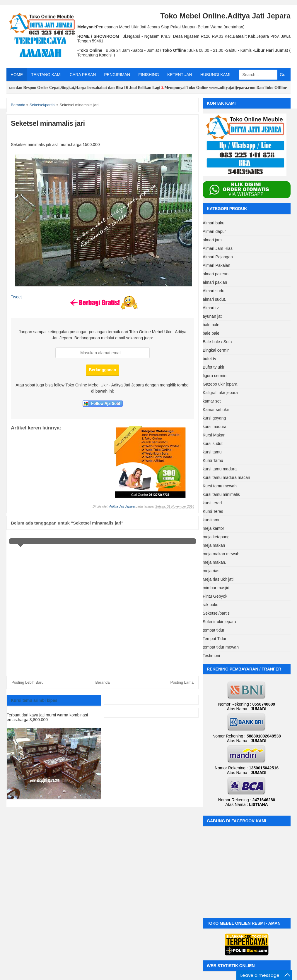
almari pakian (215, 282)
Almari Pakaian (216, 265)
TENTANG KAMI (46, 75)
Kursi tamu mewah (220, 486)
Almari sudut (214, 291)
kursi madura (215, 427)
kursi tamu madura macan (226, 477)
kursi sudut (213, 443)
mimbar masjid (216, 588)
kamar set (212, 401)
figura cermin (215, 376)
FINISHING (149, 75)
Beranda (102, 682)
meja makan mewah (221, 554)
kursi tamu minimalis (221, 494)
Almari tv (211, 308)
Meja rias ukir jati (218, 579)
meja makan (214, 545)
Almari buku (214, 223)
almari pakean (216, 274)
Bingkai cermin (216, 350)
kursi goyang (214, 418)
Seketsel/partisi (217, 613)
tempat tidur (214, 630)
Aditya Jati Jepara (122, 506)
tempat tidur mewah (221, 647)
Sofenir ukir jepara (219, 622)
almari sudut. (214, 299)
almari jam (212, 240)
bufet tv (209, 359)
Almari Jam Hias (218, 248)
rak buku (211, 605)
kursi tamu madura (220, 469)
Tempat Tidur (215, 639)
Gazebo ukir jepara (220, 384)
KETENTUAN (180, 75)
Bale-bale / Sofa (217, 342)
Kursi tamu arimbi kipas (34, 700)
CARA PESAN (83, 75)
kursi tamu (212, 452)
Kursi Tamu (213, 460)
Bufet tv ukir (214, 367)
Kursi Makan (214, 435)
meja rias (211, 571)
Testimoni (211, 656)
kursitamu (212, 520)
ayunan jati (213, 316)
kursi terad (212, 503)
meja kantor (213, 528)
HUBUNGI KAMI (215, 75)
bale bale (211, 325)
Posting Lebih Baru (28, 682)
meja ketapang (216, 537)
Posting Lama (182, 682)
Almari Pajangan (218, 257)
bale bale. (212, 333)
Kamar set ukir (216, 410)
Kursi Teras (213, 511)
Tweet (16, 297)
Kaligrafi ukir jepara (220, 393)
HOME (17, 75)
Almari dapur (214, 231)
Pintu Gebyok (215, 596)
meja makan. (214, 562)
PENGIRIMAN (117, 75)
